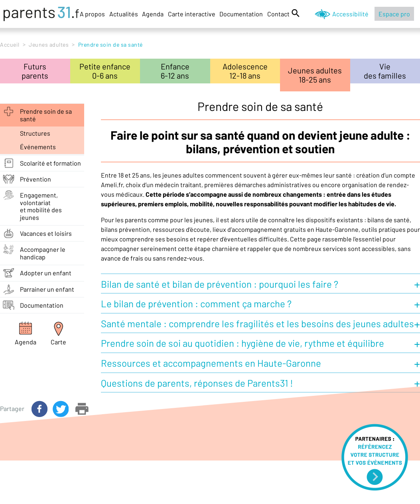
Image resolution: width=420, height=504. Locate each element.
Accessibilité (350, 14)
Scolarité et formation (50, 163)
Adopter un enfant (46, 273)
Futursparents (35, 71)
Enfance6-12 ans (175, 71)
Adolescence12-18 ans (245, 71)
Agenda (153, 14)
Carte (58, 342)
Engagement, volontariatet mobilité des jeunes (41, 206)
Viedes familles (385, 71)
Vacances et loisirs (46, 233)
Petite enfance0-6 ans (105, 71)
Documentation (241, 14)
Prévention (35, 179)
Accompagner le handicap (43, 253)
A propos (92, 14)
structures (35, 133)
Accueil (10, 44)
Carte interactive (192, 14)
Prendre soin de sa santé (46, 115)
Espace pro (394, 14)
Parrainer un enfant (47, 289)
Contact (278, 14)
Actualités (124, 14)
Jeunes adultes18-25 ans (315, 75)
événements (38, 147)
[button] (260, 283)
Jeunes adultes (49, 44)
